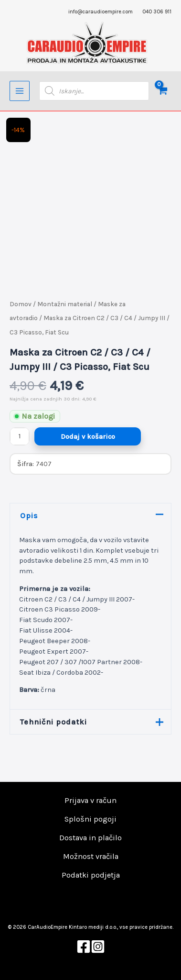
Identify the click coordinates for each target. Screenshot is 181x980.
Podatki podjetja (91, 875)
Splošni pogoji (90, 819)
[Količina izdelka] (20, 436)
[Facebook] (84, 947)
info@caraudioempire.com (101, 12)
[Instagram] (98, 947)
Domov (21, 304)
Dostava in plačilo (90, 838)
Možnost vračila (91, 856)
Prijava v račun (90, 800)
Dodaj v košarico (88, 437)
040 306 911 (157, 12)
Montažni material (65, 304)
